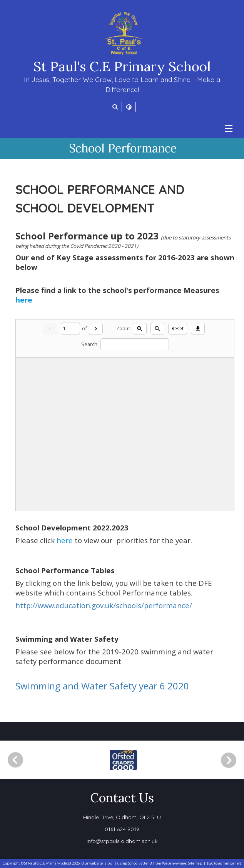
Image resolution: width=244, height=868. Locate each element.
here (24, 300)
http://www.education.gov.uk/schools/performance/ (104, 605)
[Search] (135, 344)
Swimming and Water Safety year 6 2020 (102, 686)
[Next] (96, 329)
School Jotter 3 (140, 863)
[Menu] (229, 129)
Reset (178, 329)
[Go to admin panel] (224, 863)
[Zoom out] (157, 329)
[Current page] (70, 329)
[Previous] (15, 760)
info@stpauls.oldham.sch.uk (122, 841)
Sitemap (195, 863)
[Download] (198, 329)
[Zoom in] (140, 329)
